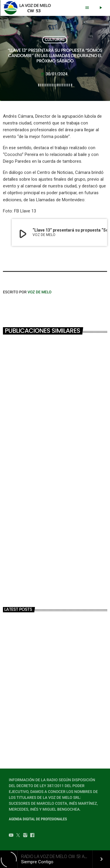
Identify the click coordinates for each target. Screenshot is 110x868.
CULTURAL (55, 40)
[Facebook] (32, 836)
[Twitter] (18, 836)
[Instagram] (25, 836)
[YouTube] (11, 836)
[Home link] (29, 8)
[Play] (101, 8)
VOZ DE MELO (40, 292)
